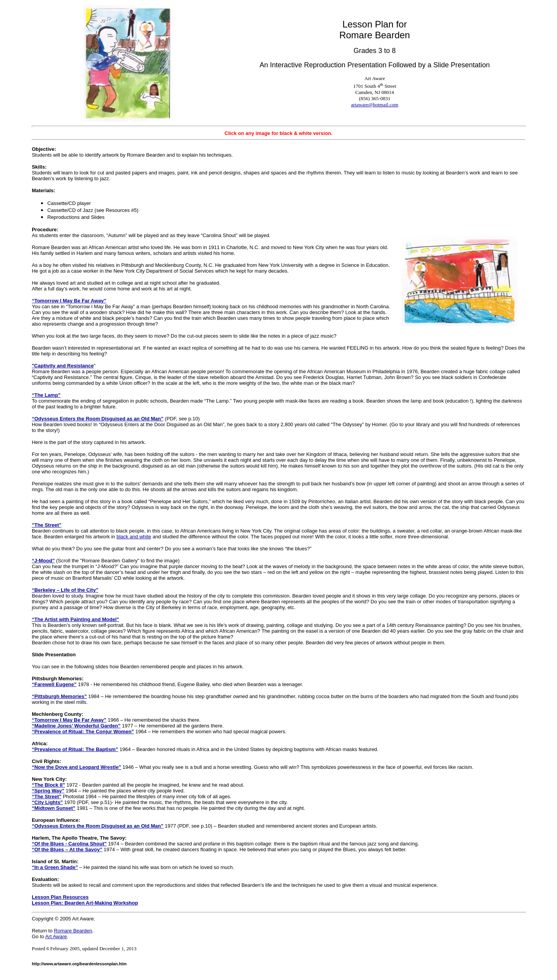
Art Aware (56, 936)
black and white (134, 537)
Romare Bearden (73, 931)
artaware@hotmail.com (375, 105)
